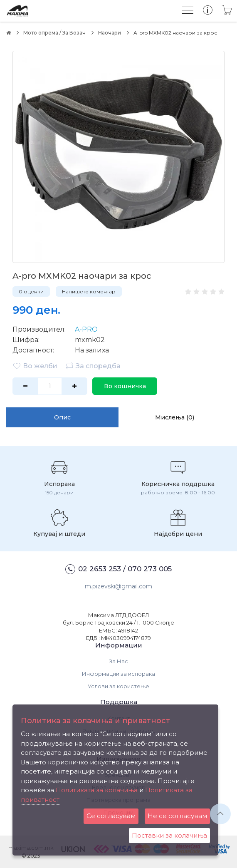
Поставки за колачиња (169, 835)
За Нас (118, 661)
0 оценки (31, 291)
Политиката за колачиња (97, 790)
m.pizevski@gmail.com (118, 586)
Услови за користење (118, 686)
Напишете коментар (89, 291)
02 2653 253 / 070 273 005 (118, 569)
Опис (62, 417)
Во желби (35, 366)
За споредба (93, 366)
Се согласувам (111, 816)
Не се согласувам (177, 816)
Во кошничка (125, 386)
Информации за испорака (118, 674)
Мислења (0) (175, 417)
